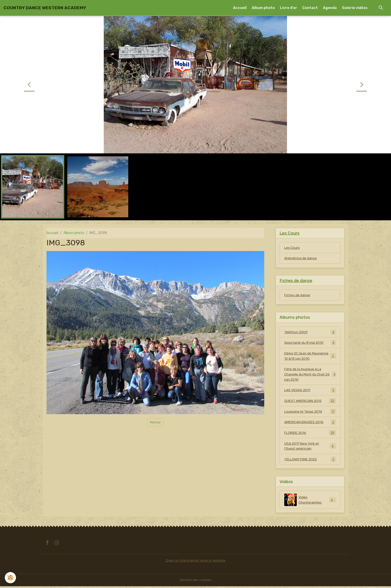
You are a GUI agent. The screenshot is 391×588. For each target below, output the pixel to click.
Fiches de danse (297, 296)
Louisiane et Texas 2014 (310, 413)
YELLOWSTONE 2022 (310, 461)
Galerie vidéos (355, 8)
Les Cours (292, 248)
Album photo (263, 8)
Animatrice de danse (301, 258)
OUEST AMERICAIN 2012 (310, 402)
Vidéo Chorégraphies (310, 502)
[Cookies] (11, 578)
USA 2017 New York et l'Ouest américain (310, 448)
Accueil (240, 8)
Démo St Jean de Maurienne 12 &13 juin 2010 (310, 357)
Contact (310, 8)
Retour (155, 422)
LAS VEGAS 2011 (310, 391)
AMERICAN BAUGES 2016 (310, 423)
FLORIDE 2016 (310, 434)
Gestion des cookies (196, 582)
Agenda (330, 8)
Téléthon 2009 (310, 332)
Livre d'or (288, 8)
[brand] (45, 8)
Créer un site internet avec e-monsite (195, 562)
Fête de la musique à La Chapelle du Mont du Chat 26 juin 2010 (310, 375)
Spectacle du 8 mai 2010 (310, 343)
